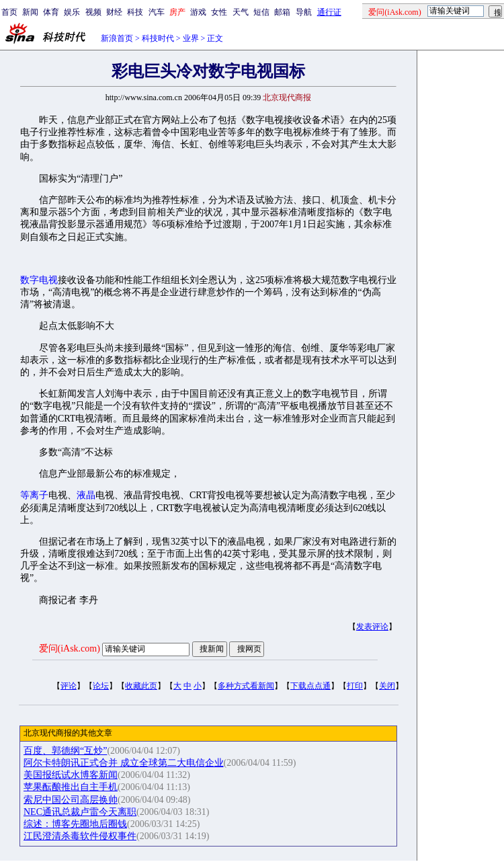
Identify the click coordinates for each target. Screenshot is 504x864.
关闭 (387, 686)
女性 (219, 12)
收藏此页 (141, 686)
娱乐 (72, 12)
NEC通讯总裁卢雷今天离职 (80, 812)
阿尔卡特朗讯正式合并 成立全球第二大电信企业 (124, 763)
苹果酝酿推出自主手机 (71, 787)
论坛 (101, 686)
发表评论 (372, 627)
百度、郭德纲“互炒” (65, 751)
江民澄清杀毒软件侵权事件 (80, 836)
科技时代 (158, 38)
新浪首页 (117, 38)
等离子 (34, 495)
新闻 (30, 12)
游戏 (198, 12)
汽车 (157, 12)
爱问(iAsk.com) (70, 649)
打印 (355, 686)
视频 (93, 12)
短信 (261, 12)
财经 (114, 12)
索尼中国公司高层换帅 (71, 800)
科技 (135, 12)
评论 (69, 686)
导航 (304, 12)
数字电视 (39, 280)
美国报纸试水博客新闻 (71, 775)
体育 (51, 12)
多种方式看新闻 (246, 686)
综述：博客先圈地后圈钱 (75, 824)
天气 (241, 12)
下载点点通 (310, 686)
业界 (191, 38)
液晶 (86, 495)
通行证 (329, 12)
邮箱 (282, 12)
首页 (9, 12)
